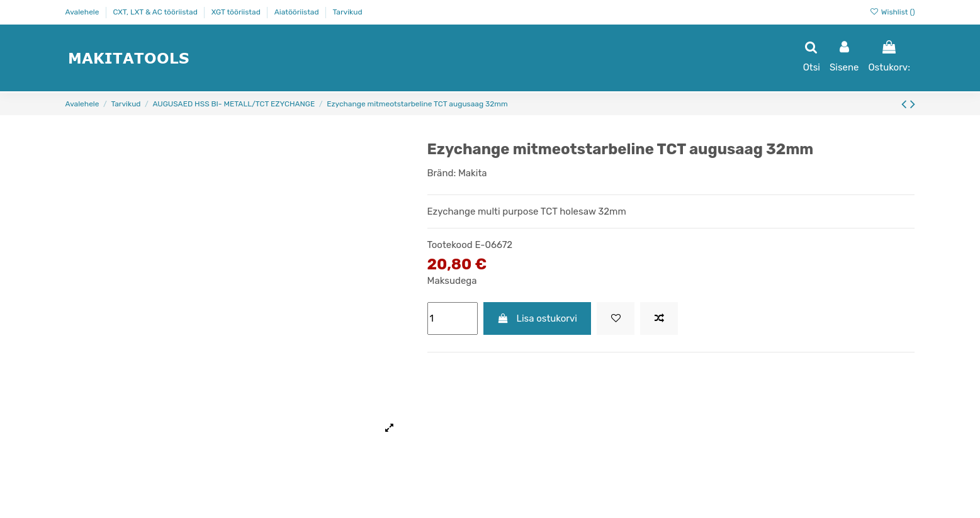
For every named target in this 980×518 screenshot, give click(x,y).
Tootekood (450, 245)
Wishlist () (893, 12)
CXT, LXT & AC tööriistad (156, 12)
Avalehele (83, 12)
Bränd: (442, 173)
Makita (473, 173)
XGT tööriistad (237, 12)
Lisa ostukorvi (537, 318)
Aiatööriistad (298, 12)
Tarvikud (348, 12)
